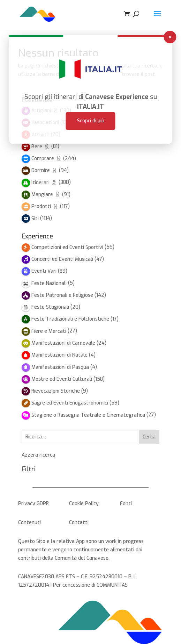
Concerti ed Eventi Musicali (62, 259)
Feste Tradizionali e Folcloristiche (70, 319)
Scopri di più (91, 111)
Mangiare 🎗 (46, 195)
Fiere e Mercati (49, 331)
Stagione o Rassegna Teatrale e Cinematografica (88, 415)
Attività (40, 135)
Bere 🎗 (41, 147)
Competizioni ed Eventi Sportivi (67, 247)
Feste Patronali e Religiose (62, 295)
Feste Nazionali (49, 283)
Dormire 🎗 (44, 170)
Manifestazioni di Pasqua (60, 367)
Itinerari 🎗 (44, 183)
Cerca (149, 437)
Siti (35, 219)
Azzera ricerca (38, 455)
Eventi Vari (44, 271)
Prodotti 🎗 (45, 206)
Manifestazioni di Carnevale (63, 343)
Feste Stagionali (50, 307)
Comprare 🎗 (47, 159)
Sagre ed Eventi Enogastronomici (70, 403)
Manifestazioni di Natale (59, 355)
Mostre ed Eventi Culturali (62, 379)
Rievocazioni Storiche (56, 391)
